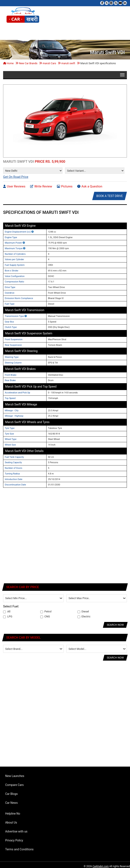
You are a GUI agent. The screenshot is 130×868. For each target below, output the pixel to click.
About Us (11, 822)
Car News (11, 803)
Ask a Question (90, 186)
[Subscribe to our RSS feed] (116, 3)
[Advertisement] (41, 537)
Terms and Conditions (19, 849)
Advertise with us (16, 831)
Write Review (41, 186)
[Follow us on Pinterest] (111, 3)
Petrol (46, 612)
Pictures (65, 186)
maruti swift (68, 63)
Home (8, 63)
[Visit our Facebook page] (102, 3)
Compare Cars (14, 785)
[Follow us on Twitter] (107, 3)
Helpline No (13, 814)
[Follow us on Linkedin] (125, 3)
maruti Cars (49, 63)
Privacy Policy (14, 840)
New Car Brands (28, 63)
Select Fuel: (11, 606)
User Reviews (14, 186)
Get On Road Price (16, 177)
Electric (84, 617)
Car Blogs (11, 794)
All (7, 612)
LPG (8, 617)
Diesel (83, 612)
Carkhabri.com (101, 866)
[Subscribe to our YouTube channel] (120, 3)
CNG (45, 617)
